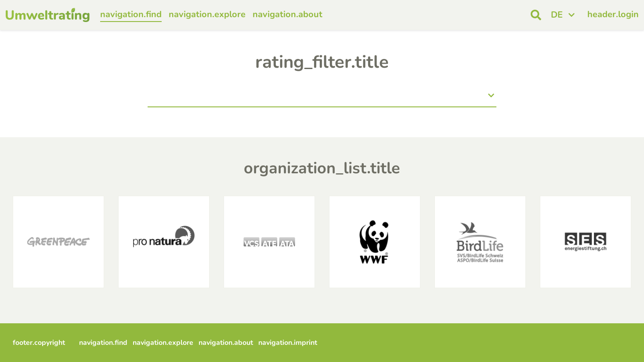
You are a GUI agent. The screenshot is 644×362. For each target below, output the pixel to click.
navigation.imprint (288, 343)
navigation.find (131, 14)
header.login (613, 14)
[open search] (536, 15)
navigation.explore (207, 14)
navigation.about (288, 14)
